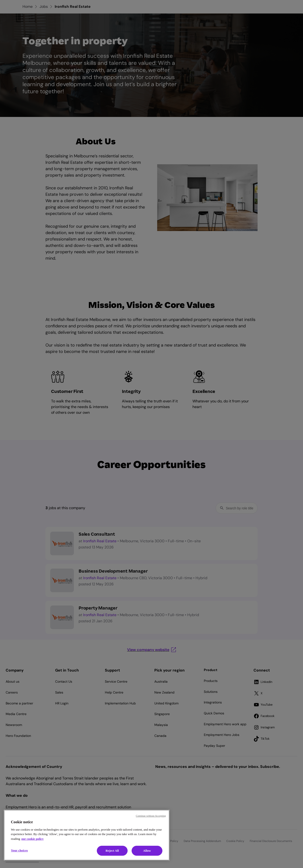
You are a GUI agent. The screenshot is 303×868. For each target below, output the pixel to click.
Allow (147, 851)
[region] (87, 835)
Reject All (112, 851)
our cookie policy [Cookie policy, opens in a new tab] (32, 839)
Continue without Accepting (151, 816)
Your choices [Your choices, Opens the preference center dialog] (19, 850)
